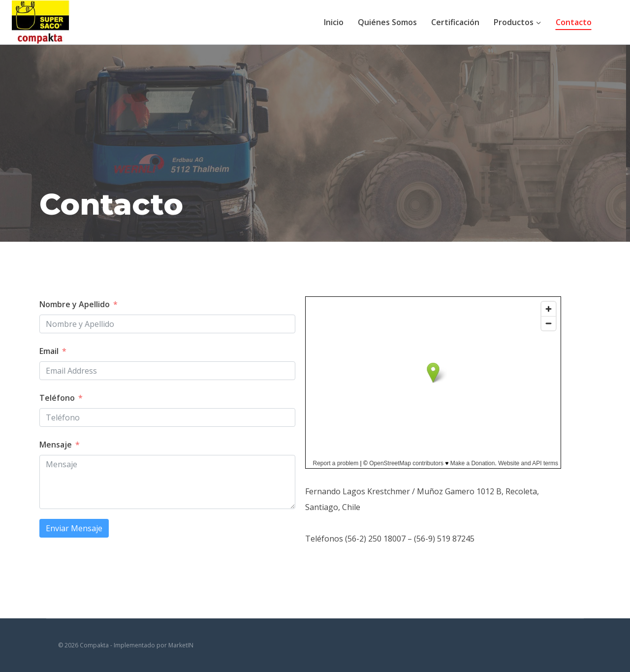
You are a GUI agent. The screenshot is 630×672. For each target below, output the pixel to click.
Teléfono (57, 398)
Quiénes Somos (387, 22)
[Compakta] (41, 22)
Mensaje (56, 445)
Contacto (574, 22)
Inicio (334, 22)
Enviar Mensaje (74, 528)
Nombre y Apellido (75, 304)
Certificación (455, 22)
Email (49, 351)
